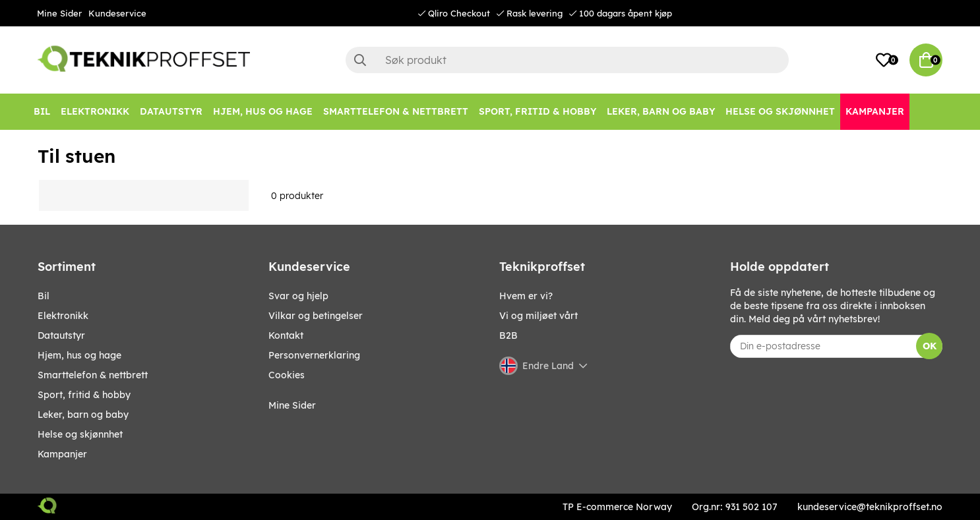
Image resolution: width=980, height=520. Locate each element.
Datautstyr (61, 335)
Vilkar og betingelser (316, 316)
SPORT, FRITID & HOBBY (84, 395)
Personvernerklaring (314, 355)
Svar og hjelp (298, 296)
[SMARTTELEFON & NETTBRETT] (396, 112)
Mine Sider (59, 13)
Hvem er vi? (526, 296)
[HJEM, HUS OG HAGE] (263, 112)
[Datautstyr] (171, 112)
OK (930, 346)
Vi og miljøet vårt (538, 316)
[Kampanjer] (875, 112)
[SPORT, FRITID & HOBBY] (537, 112)
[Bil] (42, 112)
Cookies (287, 375)
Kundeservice (117, 13)
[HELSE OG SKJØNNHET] (780, 112)
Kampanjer (62, 454)
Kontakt (286, 335)
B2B (508, 335)
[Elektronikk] (95, 112)
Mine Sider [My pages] (292, 405)
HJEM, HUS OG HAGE (79, 355)
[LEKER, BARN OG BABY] (661, 112)
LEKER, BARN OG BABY (83, 415)
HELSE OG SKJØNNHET (80, 434)
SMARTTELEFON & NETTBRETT (93, 375)
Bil (44, 296)
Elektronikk (63, 316)
